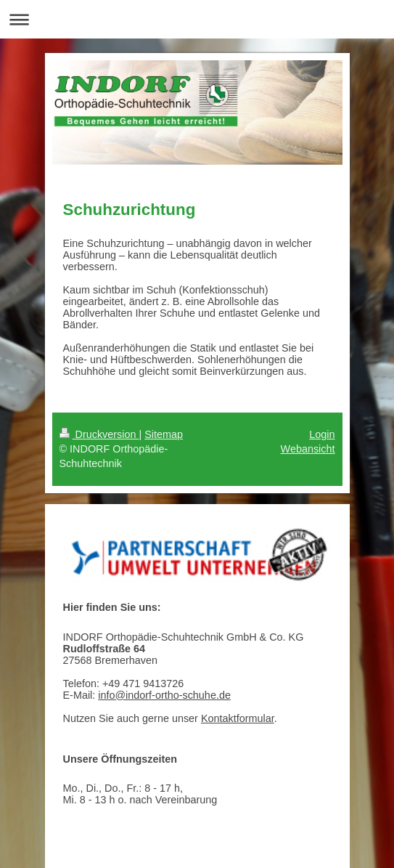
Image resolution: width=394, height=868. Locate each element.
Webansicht (308, 449)
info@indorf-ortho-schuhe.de (164, 695)
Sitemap (164, 434)
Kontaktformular (238, 718)
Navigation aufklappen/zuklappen (197, 19)
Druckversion (99, 434)
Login (322, 434)
